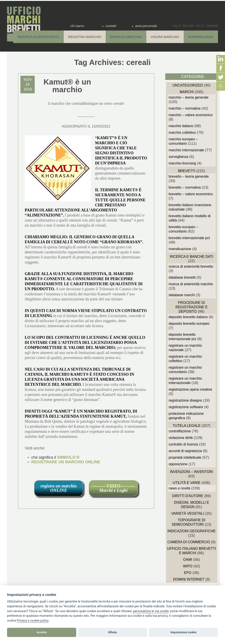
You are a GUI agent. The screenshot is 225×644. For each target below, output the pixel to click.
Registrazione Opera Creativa (190, 389)
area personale (146, 26)
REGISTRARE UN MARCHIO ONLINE (66, 462)
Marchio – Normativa (185, 108)
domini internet (189, 579)
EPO (188, 573)
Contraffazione (180, 431)
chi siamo (77, 26)
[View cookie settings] (151, 611)
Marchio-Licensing (182, 163)
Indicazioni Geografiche (192, 531)
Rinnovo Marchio (126, 37)
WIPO (188, 566)
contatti (111, 26)
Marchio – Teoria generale (189, 97)
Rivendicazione (180, 249)
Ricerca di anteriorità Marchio (191, 284)
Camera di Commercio (189, 542)
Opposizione (178, 464)
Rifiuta (112, 632)
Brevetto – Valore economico (191, 194)
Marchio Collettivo (182, 133)
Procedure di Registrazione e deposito (192, 307)
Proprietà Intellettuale (185, 457)
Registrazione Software (186, 407)
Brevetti (187, 171)
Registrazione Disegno (185, 400)
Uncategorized (188, 85)
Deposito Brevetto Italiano (188, 317)
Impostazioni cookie (183, 632)
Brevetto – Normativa (185, 187)
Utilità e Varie (187, 483)
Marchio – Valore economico (191, 115)
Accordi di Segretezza (185, 451)
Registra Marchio (85, 37)
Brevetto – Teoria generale (189, 176)
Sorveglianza (201, 37)
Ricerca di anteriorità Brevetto (191, 266)
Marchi (187, 92)
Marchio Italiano (181, 126)
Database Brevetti (182, 277)
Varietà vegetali (188, 513)
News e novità (180, 488)
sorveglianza (179, 157)
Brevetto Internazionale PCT (189, 238)
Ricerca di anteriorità (38, 37)
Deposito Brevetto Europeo (189, 324)
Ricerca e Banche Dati (191, 257)
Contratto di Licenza (183, 444)
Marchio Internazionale (186, 150)
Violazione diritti (181, 438)
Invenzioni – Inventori (191, 472)
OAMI (188, 560)
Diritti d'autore (188, 496)
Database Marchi (182, 295)
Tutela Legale (187, 426)
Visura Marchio (165, 37)
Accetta (42, 632)
